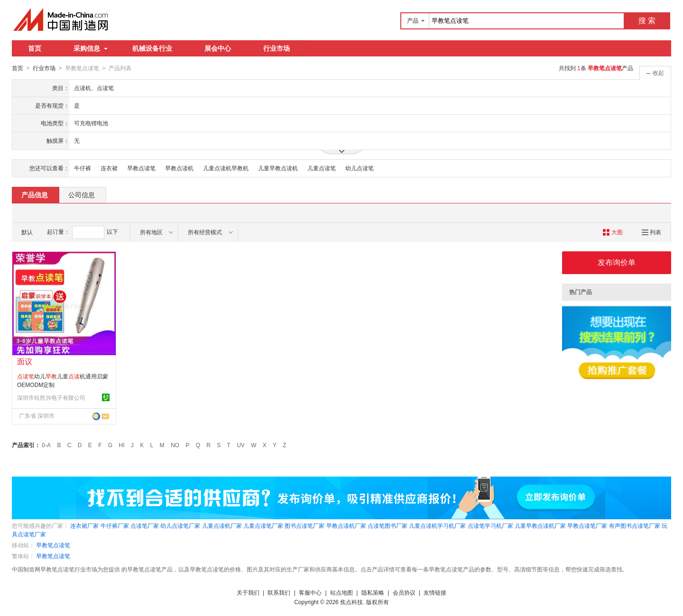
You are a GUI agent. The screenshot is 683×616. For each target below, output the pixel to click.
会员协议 (404, 592)
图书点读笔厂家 (305, 525)
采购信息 (91, 48)
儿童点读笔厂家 (263, 525)
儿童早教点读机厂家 (540, 525)
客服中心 (310, 592)
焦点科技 (351, 602)
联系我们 (279, 592)
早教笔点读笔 (53, 545)
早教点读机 (179, 168)
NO (175, 445)
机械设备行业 (152, 48)
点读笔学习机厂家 (490, 525)
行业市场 (277, 48)
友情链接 (435, 592)
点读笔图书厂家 (388, 525)
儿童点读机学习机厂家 (437, 525)
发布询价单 (617, 262)
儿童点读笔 (322, 168)
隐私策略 (373, 592)
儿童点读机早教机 (226, 168)
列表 (651, 232)
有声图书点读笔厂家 (635, 525)
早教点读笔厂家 (587, 525)
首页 (35, 48)
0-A (46, 445)
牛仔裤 (83, 168)
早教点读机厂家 (346, 525)
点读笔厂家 (145, 525)
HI (122, 445)
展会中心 (218, 48)
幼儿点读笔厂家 (180, 525)
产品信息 (35, 194)
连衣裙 (109, 168)
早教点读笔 (141, 168)
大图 (613, 232)
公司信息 (82, 194)
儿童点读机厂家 (222, 525)
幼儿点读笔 (360, 168)
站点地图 (341, 592)
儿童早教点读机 (278, 168)
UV (241, 445)
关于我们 (248, 592)
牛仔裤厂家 (115, 525)
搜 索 (647, 21)
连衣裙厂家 (84, 525)
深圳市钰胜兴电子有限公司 (51, 397)
